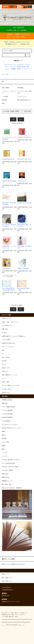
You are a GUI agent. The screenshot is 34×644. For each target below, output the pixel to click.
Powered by (13, 625)
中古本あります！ (24, 44)
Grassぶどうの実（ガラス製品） (10, 467)
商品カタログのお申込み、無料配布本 (12, 488)
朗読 (3, 103)
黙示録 (24, 67)
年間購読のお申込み (7, 400)
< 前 (13, 119)
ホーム (4, 74)
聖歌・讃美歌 (6, 88)
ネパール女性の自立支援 (8, 463)
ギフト (7, 67)
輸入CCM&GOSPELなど (24, 100)
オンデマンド (25, 69)
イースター (5, 453)
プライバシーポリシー (20, 615)
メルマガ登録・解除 (6, 617)
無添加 (19, 69)
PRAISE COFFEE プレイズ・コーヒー (12, 428)
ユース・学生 (5, 442)
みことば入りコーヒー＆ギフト (10, 424)
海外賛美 (5, 100)
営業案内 (17, 34)
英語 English (5, 474)
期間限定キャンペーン (8, 481)
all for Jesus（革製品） (8, 470)
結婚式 (4, 446)
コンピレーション (22, 97)
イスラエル (13, 67)
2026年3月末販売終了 (8, 417)
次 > (21, 119)
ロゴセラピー (21, 65)
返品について (24, 613)
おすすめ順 (6, 111)
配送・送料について (16, 613)
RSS (13, 617)
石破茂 (19, 67)
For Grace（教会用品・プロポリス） (11, 460)
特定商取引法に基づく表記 (8, 615)
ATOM (16, 617)
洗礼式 (4, 435)
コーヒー (8, 69)
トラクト (28, 65)
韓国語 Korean (6, 477)
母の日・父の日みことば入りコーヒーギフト (17, 42)
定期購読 (13, 69)
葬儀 (3, 449)
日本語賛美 (20, 88)
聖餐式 (4, 432)
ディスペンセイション (10, 65)
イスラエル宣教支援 (7, 410)
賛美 (28, 67)
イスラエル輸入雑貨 (7, 414)
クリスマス (5, 456)
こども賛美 (5, 97)
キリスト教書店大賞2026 (8, 407)
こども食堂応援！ (7, 421)
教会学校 (4, 439)
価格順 (12, 111)
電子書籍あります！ (10, 44)
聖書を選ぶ (5, 403)
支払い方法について (6, 613)
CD (7, 74)
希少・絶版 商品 (7, 484)
